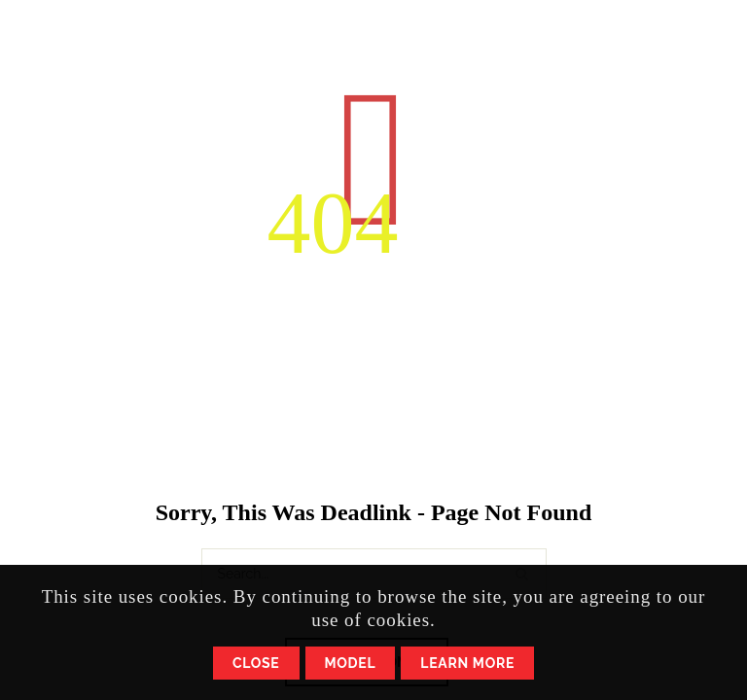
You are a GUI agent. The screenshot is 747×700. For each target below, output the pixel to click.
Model (351, 663)
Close (256, 663)
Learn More (467, 663)
